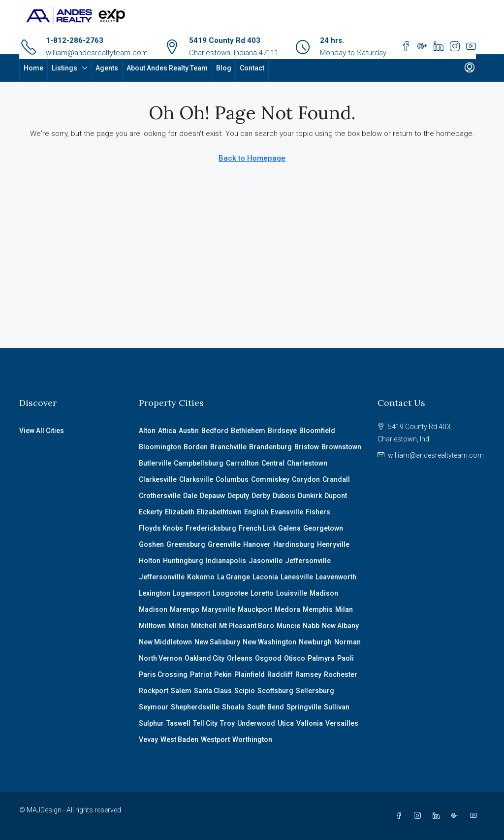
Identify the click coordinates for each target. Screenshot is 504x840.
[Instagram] (419, 816)
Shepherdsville (195, 707)
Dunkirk (310, 496)
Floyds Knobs (161, 528)
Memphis (318, 609)
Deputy (238, 496)
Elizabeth (180, 512)
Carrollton (242, 463)
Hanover (257, 544)
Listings (64, 68)
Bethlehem (248, 431)
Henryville (333, 544)
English (256, 512)
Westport (215, 739)
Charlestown (307, 463)
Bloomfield (317, 431)
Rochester (341, 674)
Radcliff (280, 674)
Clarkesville (158, 479)
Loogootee (230, 593)
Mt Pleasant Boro (247, 626)
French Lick (257, 528)
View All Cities (42, 431)
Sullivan (337, 707)
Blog (224, 68)
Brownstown (341, 447)
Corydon (306, 479)
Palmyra (321, 658)
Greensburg (186, 544)
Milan (344, 609)
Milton (178, 626)
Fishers (318, 512)
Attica (167, 431)
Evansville (287, 512)
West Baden (179, 739)
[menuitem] (470, 68)
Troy (227, 723)
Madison (324, 593)
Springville (304, 707)
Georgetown (323, 528)
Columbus (232, 479)
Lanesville (297, 577)
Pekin (223, 674)
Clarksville (196, 479)
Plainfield (250, 674)
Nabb (311, 626)
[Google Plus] (457, 816)
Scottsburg (275, 691)
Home (33, 68)
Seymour (154, 707)
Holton (150, 561)
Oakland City (205, 658)
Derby (261, 496)
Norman (347, 642)
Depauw (212, 496)
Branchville (228, 447)
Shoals (233, 707)
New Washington (269, 642)
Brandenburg (270, 447)
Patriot (201, 674)
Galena (289, 528)
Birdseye (282, 431)
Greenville (224, 544)
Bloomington (160, 447)
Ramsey (308, 674)
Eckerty (151, 512)
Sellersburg (315, 691)
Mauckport (255, 609)
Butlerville (155, 463)
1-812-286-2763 (75, 40)
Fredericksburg (211, 528)
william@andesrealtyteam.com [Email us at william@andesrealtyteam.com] (436, 455)
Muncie (288, 626)
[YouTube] (475, 816)
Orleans (240, 658)
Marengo (185, 609)
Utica (286, 723)
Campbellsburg (199, 463)
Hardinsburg (294, 544)
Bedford (215, 431)
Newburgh (315, 642)
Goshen (151, 544)
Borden (196, 447)
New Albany (340, 626)
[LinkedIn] (438, 816)
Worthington (252, 739)
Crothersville (160, 496)
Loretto (262, 593)
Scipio (245, 691)
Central (273, 463)
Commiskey (270, 479)
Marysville (219, 609)
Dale (190, 496)
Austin (189, 431)
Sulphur (151, 723)
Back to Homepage (252, 158)
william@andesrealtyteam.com (97, 53)
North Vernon (160, 658)
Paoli (346, 658)
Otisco (295, 658)
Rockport (154, 691)
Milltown (152, 626)
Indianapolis (226, 561)
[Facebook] (401, 816)
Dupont (336, 496)
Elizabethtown (219, 512)
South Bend (266, 707)
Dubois (284, 496)
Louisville (292, 593)
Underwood (256, 723)
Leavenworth (336, 577)
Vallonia (310, 723)
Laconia (265, 577)
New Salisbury (217, 642)
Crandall (336, 479)
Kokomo (201, 577)
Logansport (191, 593)
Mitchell (204, 626)
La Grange (234, 577)
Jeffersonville (308, 561)
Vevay (148, 739)
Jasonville (266, 561)
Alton (147, 431)
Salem (181, 691)
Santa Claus (213, 691)
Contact (252, 68)
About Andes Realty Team (167, 68)
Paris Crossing (163, 674)
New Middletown (165, 642)
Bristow (307, 447)
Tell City (205, 723)
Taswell (178, 723)
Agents (107, 68)
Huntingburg (183, 561)
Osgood (268, 658)
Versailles (342, 723)
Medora (287, 609)
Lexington (155, 593)
